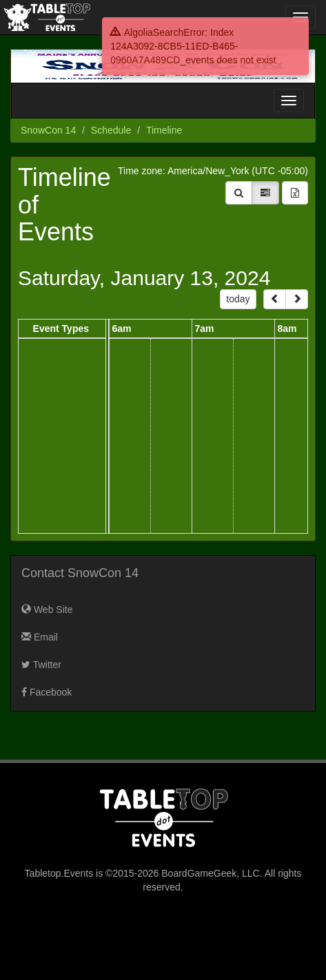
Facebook (47, 692)
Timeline (164, 130)
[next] (297, 299)
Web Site (47, 609)
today (238, 299)
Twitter (41, 665)
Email (40, 637)
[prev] (275, 299)
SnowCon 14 (48, 130)
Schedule (111, 130)
